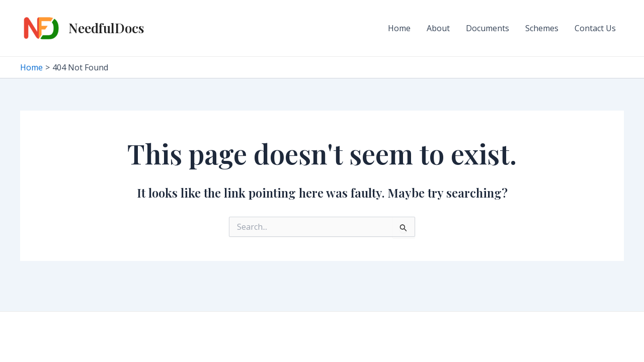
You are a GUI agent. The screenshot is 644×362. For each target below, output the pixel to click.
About (438, 28)
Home (399, 28)
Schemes (542, 28)
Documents (488, 28)
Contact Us (595, 28)
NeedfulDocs (106, 28)
